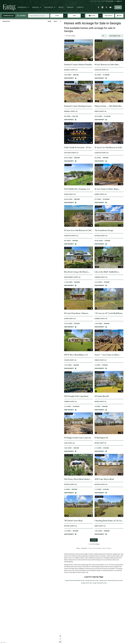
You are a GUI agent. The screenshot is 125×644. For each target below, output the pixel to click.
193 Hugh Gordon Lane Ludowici (77, 438)
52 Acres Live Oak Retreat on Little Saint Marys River (108, 147)
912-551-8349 (109, 1)
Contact (80, 7)
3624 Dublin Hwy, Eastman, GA (77, 189)
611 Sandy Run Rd (102, 396)
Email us (119, 1)
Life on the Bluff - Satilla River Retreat (107, 272)
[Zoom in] (60, 636)
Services (37, 7)
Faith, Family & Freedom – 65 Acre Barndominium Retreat (78, 147)
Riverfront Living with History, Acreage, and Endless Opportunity (78, 272)
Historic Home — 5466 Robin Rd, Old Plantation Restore (108, 106)
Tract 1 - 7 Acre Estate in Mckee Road (107, 355)
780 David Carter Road (73, 521)
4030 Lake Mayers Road (104, 479)
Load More (94, 540)
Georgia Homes (103, 580)
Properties (23, 7)
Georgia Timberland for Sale (99, 583)
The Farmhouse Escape (104, 230)
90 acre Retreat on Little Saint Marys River (107, 65)
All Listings (21, 16)
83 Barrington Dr (101, 438)
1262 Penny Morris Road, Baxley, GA (77, 479)
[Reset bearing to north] (60, 642)
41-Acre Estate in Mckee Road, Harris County (107, 189)
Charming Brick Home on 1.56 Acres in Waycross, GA (109, 521)
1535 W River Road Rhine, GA (76, 355)
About (61, 7)
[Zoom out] (60, 639)
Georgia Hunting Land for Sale (115, 580)
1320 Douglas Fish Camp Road (76, 396)
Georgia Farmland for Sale (92, 580)
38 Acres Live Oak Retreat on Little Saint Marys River (78, 230)
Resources (50, 7)
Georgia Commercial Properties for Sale (75, 580)
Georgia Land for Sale (86, 583)
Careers (70, 7)
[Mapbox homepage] (1, 643)
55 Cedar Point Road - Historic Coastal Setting (76, 313)
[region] (31, 332)
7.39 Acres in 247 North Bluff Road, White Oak (108, 313)
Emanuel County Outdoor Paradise (78, 65)
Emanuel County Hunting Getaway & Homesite (78, 106)
